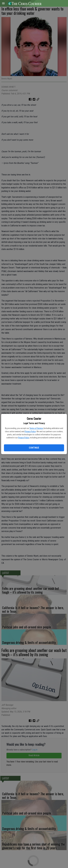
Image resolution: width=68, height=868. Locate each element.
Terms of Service (36, 428)
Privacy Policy (30, 431)
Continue (34, 448)
